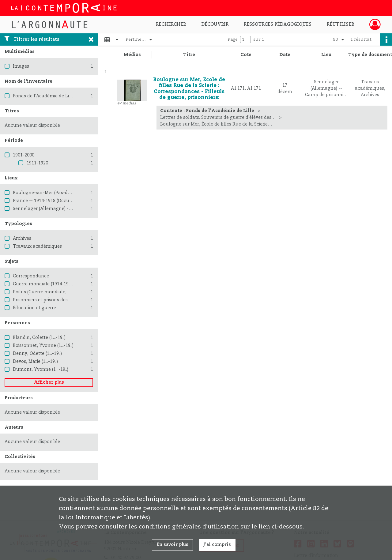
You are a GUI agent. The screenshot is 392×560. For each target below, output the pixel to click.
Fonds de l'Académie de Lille (44, 96)
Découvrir (215, 24)
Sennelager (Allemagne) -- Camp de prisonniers (65, 209)
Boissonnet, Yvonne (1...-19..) (43, 346)
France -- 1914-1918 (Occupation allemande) (61, 201)
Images (21, 66)
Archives (22, 239)
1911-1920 (37, 163)
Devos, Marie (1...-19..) (35, 362)
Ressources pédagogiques (278, 24)
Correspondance (31, 276)
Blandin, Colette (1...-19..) (39, 338)
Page (233, 39)
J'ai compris (217, 545)
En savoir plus (172, 545)
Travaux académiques (37, 246)
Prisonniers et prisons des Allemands (53, 300)
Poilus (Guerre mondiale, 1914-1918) (52, 292)
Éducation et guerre (34, 308)
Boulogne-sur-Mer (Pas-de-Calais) (50, 193)
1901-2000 (24, 155)
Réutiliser (340, 24)
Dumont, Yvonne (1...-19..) (41, 370)
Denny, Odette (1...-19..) (37, 354)
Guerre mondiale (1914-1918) (44, 284)
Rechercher (171, 24)
